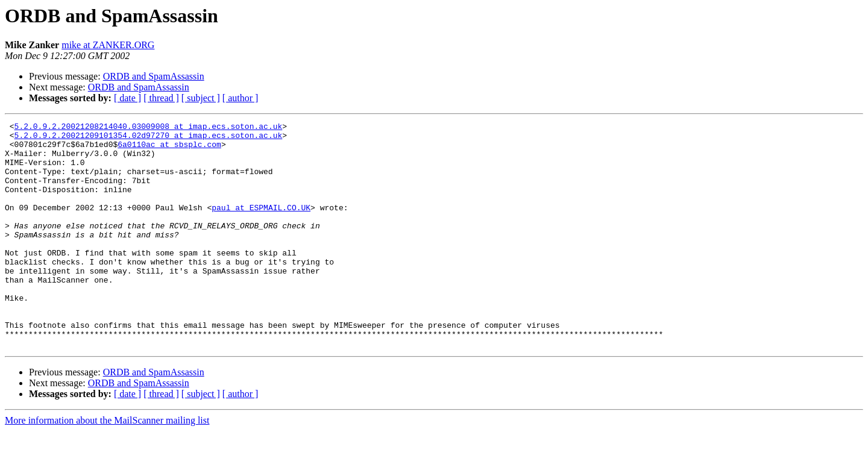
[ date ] (127, 98)
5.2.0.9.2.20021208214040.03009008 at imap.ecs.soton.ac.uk (149, 128)
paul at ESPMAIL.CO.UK (261, 225)
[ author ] (241, 98)
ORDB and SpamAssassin (154, 76)
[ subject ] (201, 98)
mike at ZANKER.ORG (108, 45)
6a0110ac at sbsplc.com (169, 149)
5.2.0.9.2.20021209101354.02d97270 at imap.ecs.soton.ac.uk (149, 139)
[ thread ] (161, 98)
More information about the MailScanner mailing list (107, 465)
